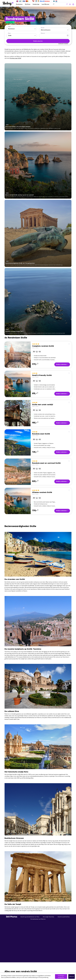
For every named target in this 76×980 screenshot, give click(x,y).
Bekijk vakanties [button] (38, 41)
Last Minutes (45, 4)
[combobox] (22, 29)
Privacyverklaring (44, 977)
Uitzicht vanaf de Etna (64, 917)
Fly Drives (28, 4)
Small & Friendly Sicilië (42, 375)
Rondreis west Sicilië (41, 434)
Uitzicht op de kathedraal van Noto (30, 917)
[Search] (60, 4)
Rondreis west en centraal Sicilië (46, 463)
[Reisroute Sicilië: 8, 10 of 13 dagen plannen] (38, 97)
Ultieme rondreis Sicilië (42, 492)
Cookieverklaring (32, 977)
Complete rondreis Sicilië (43, 346)
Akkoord (72, 976)
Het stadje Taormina (48, 917)
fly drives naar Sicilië (15, 58)
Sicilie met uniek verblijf (43, 405)
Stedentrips (36, 4)
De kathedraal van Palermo (38, 919)
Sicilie (37, 348)
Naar (9, 33)
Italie (33, 348)
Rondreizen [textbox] (11, 29)
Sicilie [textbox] (10, 35)
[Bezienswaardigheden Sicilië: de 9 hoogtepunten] (38, 233)
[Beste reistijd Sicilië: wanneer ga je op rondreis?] (38, 165)
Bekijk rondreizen (62, 364)
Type (9, 26)
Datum (43, 33)
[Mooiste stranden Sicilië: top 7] (38, 302)
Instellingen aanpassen (61, 976)
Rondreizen (19, 4)
